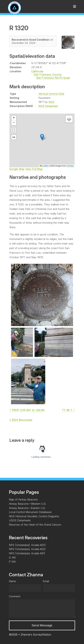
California (37, 71)
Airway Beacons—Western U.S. (28, 504)
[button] (42, 137)
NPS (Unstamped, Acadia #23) (27, 545)
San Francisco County (48, 75)
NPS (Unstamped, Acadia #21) (27, 553)
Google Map (17, 169)
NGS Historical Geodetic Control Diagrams (34, 516)
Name (12, 581)
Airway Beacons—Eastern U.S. (27, 508)
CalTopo (70, 166)
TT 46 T (67, 410)
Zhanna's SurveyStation (36, 635)
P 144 (12, 562)
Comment (15, 596)
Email (46, 581)
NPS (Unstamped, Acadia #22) (27, 549)
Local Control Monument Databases (30, 512)
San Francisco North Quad (53, 78)
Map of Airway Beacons (23, 499)
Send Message (42, 625)
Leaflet (44, 166)
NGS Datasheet (48, 106)
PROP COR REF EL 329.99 (28, 410)
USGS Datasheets (20, 520)
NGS (51, 102)
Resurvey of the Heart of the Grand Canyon (35, 525)
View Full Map (34, 169)
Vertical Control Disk (51, 94)
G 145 (12, 558)
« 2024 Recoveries (21, 420)
